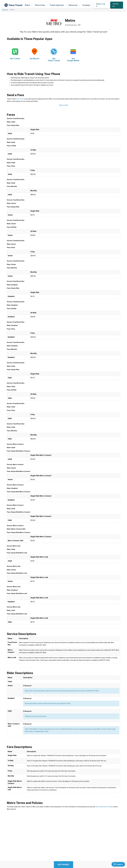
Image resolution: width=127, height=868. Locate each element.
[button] (28, 5)
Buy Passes (63, 865)
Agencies (5, 10)
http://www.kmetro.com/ (103, 807)
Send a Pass (20, 99)
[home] (14, 5)
